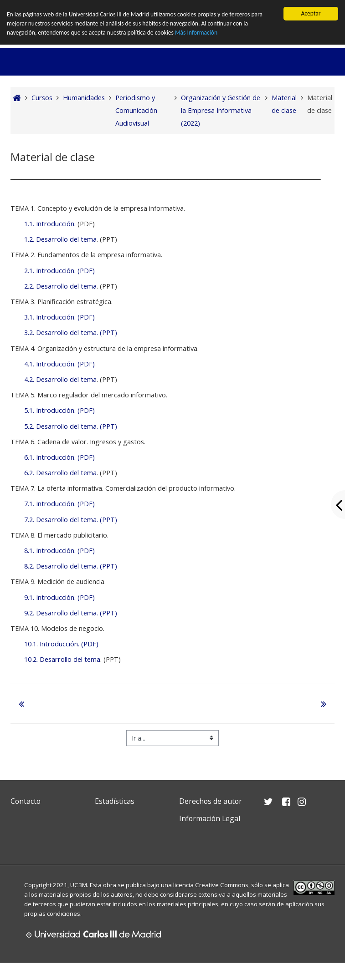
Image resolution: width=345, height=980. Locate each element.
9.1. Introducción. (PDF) (59, 597)
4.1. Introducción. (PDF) (59, 364)
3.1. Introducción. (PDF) (59, 317)
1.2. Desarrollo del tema (60, 239)
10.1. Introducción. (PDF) (61, 644)
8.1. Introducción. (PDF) (59, 551)
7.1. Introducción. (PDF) (59, 504)
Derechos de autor (211, 801)
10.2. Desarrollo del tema (62, 659)
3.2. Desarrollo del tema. (61, 333)
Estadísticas (115, 801)
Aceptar (311, 13)
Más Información (197, 33)
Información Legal (210, 818)
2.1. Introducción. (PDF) (59, 271)
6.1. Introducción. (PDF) (59, 457)
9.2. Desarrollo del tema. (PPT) (71, 613)
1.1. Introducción (49, 224)
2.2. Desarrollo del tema (60, 286)
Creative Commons (222, 884)
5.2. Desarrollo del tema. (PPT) (71, 426)
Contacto (26, 801)
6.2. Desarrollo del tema (60, 473)
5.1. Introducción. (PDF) (59, 410)
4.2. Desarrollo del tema (60, 379)
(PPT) (108, 333)
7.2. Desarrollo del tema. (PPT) (71, 520)
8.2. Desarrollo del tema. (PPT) (71, 566)
